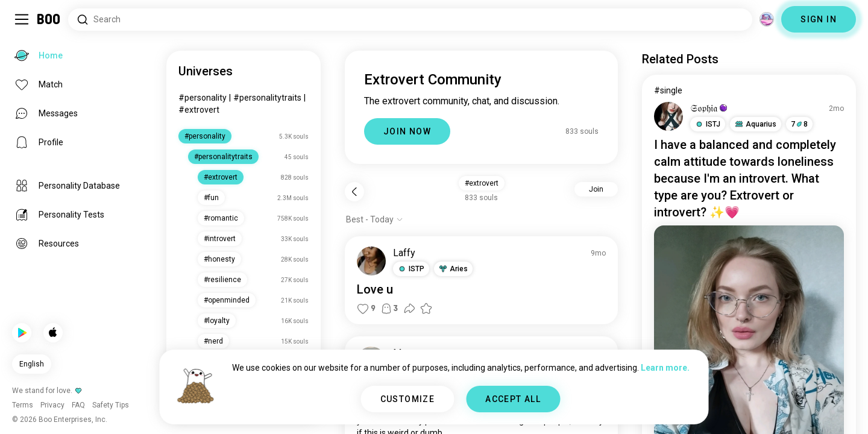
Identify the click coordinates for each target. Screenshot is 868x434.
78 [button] (799, 124)
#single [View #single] (668, 90)
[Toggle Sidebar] (22, 19)
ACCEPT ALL (513, 399)
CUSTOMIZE (408, 399)
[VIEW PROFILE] (371, 261)
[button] (411, 269)
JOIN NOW (407, 131)
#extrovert (199, 110)
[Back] (354, 192)
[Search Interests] (410, 20)
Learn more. (665, 368)
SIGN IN (819, 19)
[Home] (49, 19)
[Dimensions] (767, 19)
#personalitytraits (267, 98)
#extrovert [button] (482, 183)
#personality (203, 98)
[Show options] (375, 219)
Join (596, 189)
